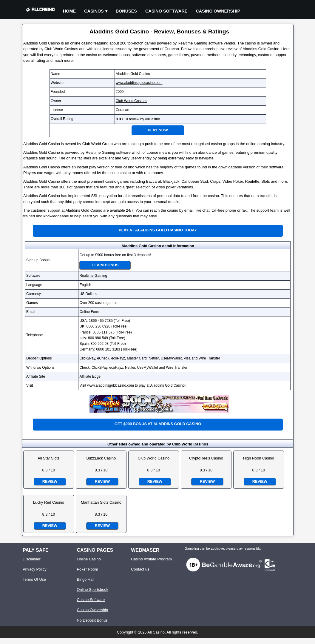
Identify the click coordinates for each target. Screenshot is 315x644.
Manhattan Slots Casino (101, 502)
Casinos (94, 11)
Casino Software (166, 11)
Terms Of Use (34, 579)
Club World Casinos (132, 101)
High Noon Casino (259, 458)
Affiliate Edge (90, 376)
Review (50, 481)
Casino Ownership (218, 11)
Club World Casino (154, 458)
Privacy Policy (35, 569)
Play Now (158, 130)
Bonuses (126, 11)
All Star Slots (48, 458)
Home (69, 11)
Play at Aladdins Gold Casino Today (158, 230)
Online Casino (89, 559)
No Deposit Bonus (92, 620)
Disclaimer (32, 559)
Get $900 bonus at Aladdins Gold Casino (158, 424)
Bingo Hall (86, 579)
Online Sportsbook (93, 590)
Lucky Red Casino (49, 502)
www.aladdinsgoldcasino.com (139, 83)
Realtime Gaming (93, 276)
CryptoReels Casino (206, 458)
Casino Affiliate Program (151, 559)
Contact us (140, 569)
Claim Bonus (105, 265)
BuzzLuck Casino (101, 458)
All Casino (156, 632)
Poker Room (88, 569)
